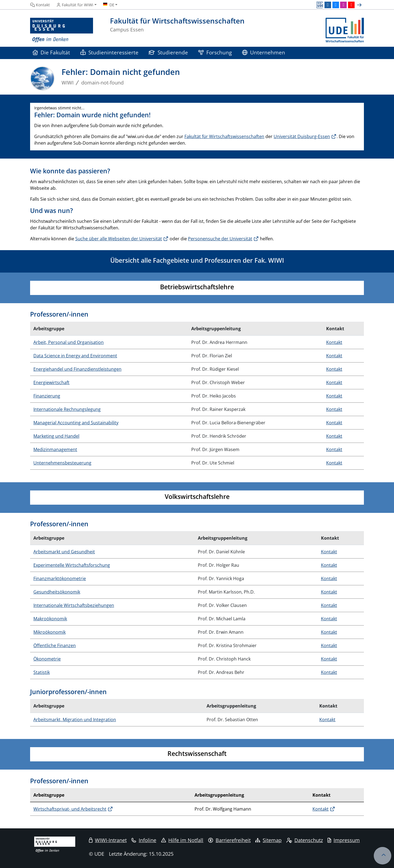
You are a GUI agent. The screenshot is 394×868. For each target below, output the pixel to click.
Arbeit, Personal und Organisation (69, 342)
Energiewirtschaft (51, 382)
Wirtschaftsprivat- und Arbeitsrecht (70, 809)
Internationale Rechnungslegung (67, 409)
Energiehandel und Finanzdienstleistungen (77, 369)
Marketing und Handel (56, 436)
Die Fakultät (51, 52)
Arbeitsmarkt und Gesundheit (64, 552)
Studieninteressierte (109, 52)
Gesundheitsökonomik (57, 592)
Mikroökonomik (50, 632)
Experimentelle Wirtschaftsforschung (72, 565)
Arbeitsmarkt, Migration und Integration (75, 720)
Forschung (215, 52)
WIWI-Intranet (108, 840)
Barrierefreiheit (229, 840)
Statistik (42, 672)
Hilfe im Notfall (182, 840)
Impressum (344, 840)
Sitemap (268, 840)
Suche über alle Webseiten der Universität (119, 239)
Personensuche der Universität (220, 239)
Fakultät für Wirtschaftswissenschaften (224, 136)
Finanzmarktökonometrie (60, 578)
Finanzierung (47, 396)
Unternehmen (264, 52)
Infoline (144, 840)
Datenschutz (305, 840)
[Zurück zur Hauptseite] (345, 30)
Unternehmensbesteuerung (62, 463)
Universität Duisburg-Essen (302, 136)
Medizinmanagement (55, 449)
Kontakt (334, 342)
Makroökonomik (50, 619)
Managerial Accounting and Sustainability (76, 423)
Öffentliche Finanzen (55, 645)
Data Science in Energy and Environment (75, 356)
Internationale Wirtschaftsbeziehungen (74, 605)
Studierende (168, 52)
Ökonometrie (47, 659)
